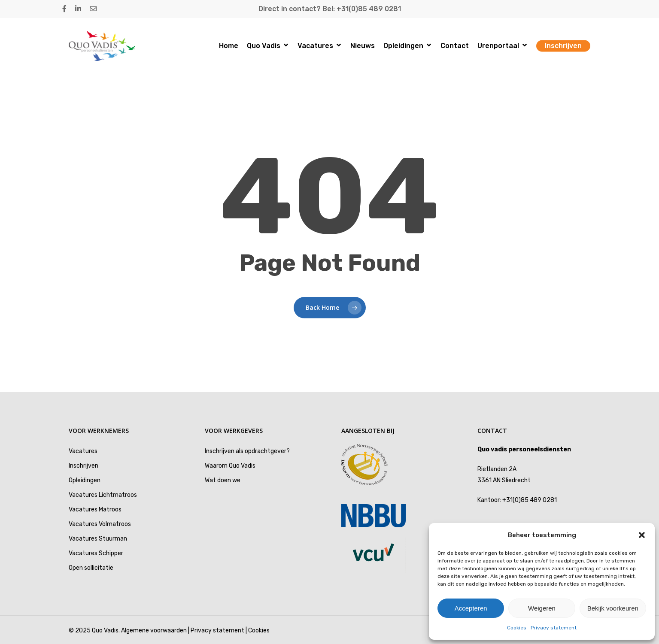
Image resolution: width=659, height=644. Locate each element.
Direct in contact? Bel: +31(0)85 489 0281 (330, 9)
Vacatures (319, 46)
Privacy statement (554, 628)
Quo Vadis (267, 46)
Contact (455, 46)
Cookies (517, 628)
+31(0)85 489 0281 (530, 500)
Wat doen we (223, 480)
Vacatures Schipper (96, 553)
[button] (642, 535)
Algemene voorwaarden (154, 630)
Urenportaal (502, 46)
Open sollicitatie (91, 568)
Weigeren (542, 608)
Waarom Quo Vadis (230, 466)
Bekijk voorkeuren (613, 608)
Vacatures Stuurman (98, 539)
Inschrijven (563, 46)
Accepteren (471, 608)
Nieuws (363, 46)
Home (229, 46)
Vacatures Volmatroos (100, 524)
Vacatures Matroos (95, 509)
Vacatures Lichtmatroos (103, 495)
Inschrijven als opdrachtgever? (247, 451)
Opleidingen (407, 46)
